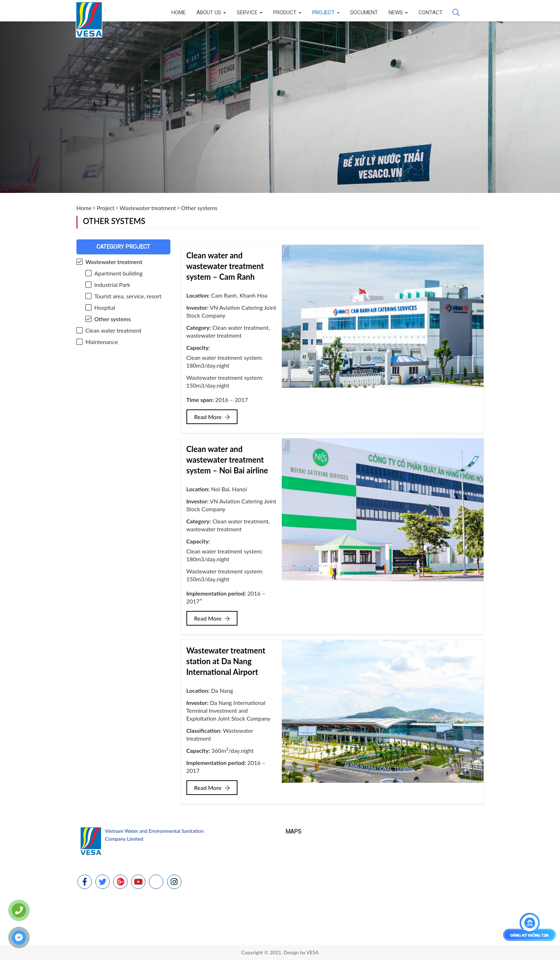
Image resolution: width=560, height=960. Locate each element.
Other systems (112, 319)
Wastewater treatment (148, 208)
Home (179, 13)
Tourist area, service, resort (128, 296)
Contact (431, 13)
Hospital (105, 307)
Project (326, 13)
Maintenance (102, 342)
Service (250, 13)
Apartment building (118, 273)
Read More (212, 417)
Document (364, 13)
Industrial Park (112, 285)
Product (287, 13)
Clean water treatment (113, 330)
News (398, 13)
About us (211, 13)
